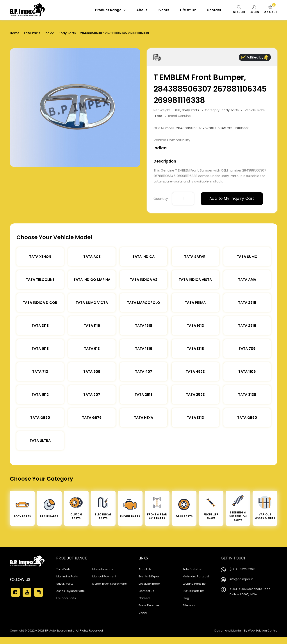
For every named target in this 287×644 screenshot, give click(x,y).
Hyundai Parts (66, 598)
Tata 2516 (247, 326)
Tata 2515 (247, 303)
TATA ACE (92, 257)
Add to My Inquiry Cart (232, 198)
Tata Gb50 (40, 418)
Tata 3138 (247, 395)
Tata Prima (195, 303)
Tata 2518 (144, 395)
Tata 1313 (195, 418)
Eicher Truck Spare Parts (110, 584)
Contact (214, 10)
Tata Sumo (247, 257)
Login (254, 10)
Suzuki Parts (65, 584)
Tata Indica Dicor (40, 303)
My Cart (270, 10)
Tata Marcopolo (143, 303)
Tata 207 (92, 395)
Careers (144, 598)
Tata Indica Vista (195, 280)
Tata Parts (32, 33)
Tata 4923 (195, 372)
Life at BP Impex (149, 584)
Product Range (110, 10)
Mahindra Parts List (196, 576)
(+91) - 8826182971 (242, 569)
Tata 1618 (40, 349)
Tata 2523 (195, 395)
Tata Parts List (192, 569)
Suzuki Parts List (193, 591)
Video (143, 613)
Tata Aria (247, 280)
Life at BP (188, 10)
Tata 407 (144, 372)
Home (15, 33)
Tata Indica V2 (144, 280)
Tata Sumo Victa (92, 303)
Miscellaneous (103, 569)
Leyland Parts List (194, 584)
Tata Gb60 (247, 418)
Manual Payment (104, 576)
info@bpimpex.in (242, 579)
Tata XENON (40, 257)
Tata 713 (40, 372)
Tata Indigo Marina (92, 280)
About (142, 10)
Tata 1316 (144, 349)
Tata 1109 (247, 372)
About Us (145, 569)
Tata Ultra (40, 441)
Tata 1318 (195, 349)
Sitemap (189, 605)
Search (239, 10)
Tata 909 (92, 372)
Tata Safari (195, 257)
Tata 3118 (40, 326)
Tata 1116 (92, 326)
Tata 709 (247, 349)
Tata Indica (143, 257)
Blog (186, 598)
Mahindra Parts (67, 576)
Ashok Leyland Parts (70, 591)
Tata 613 (92, 349)
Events (163, 10)
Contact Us (146, 591)
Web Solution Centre (263, 631)
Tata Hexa (143, 418)
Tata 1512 (40, 395)
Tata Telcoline (40, 280)
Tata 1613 (195, 326)
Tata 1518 (144, 326)
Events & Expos (149, 576)
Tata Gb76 (92, 418)
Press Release (149, 605)
